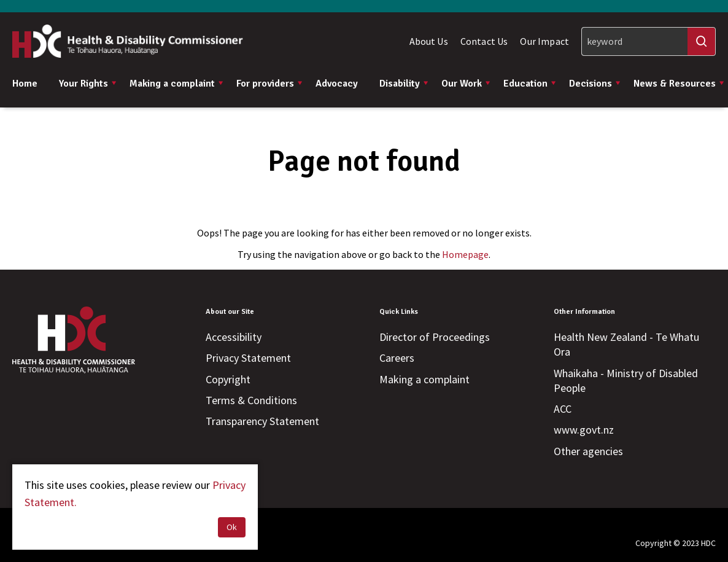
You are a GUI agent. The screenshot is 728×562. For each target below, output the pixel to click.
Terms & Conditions (251, 400)
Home (25, 84)
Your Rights (88, 84)
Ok (232, 527)
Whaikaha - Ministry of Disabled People (626, 381)
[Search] (649, 41)
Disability (404, 84)
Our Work (466, 84)
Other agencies (588, 451)
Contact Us (484, 41)
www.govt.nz (584, 430)
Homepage (465, 254)
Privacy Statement (248, 358)
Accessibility (234, 337)
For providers (270, 84)
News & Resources (679, 84)
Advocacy (337, 84)
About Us (429, 41)
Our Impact (544, 41)
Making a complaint (177, 84)
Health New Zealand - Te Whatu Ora (626, 344)
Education (530, 84)
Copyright (228, 379)
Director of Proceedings (435, 337)
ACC (563, 409)
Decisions (595, 84)
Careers (397, 358)
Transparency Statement (262, 421)
